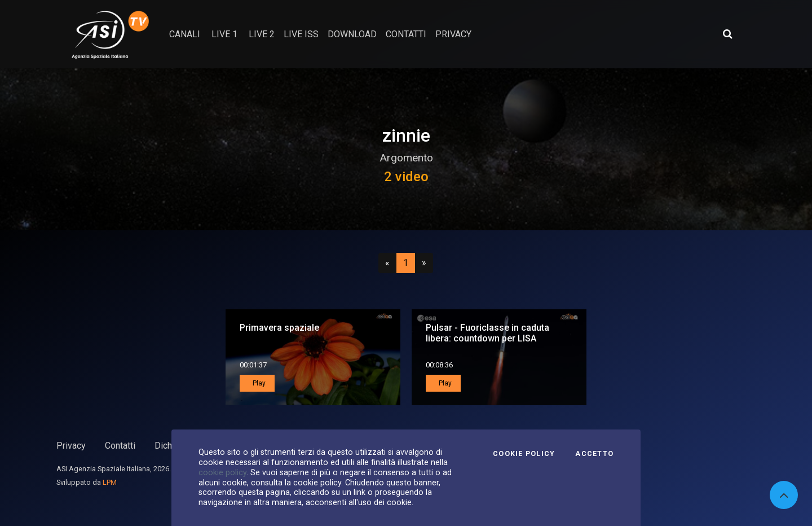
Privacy (71, 446)
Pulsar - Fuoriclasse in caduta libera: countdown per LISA (487, 333)
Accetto (594, 454)
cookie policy (222, 472)
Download (352, 34)
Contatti (120, 446)
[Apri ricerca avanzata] (727, 34)
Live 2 (262, 34)
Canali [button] (185, 34)
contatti (406, 34)
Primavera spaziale (279, 328)
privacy (453, 34)
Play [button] (258, 383)
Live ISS (301, 34)
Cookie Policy (524, 454)
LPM (110, 482)
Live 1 (224, 34)
